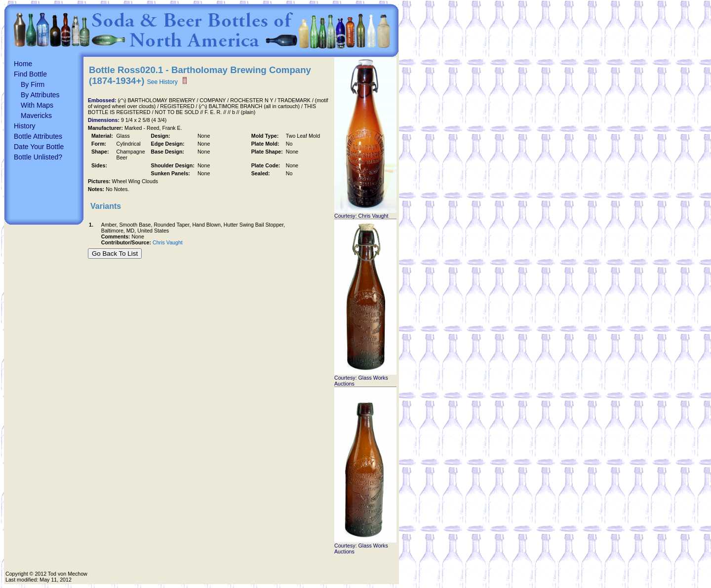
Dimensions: (104, 120)
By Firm (33, 84)
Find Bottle (30, 74)
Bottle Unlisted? (38, 157)
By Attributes (40, 95)
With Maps (37, 105)
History (25, 126)
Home (23, 64)
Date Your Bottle (39, 147)
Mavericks (36, 116)
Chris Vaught (168, 242)
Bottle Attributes (38, 136)
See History (162, 82)
